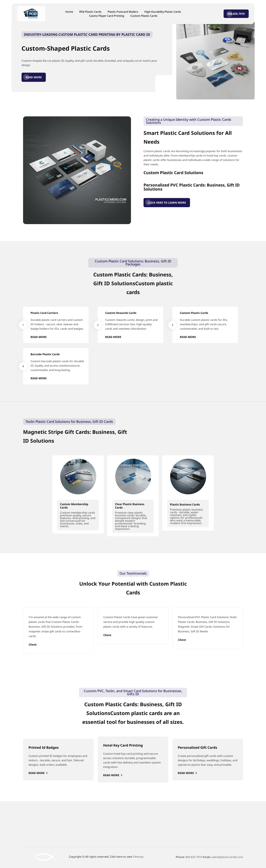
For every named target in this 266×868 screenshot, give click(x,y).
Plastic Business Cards (185, 504)
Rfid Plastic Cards (90, 12)
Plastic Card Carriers (44, 313)
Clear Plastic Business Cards (130, 506)
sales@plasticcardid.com (227, 857)
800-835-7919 (194, 857)
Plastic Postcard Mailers (123, 12)
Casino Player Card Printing (107, 16)
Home (69, 12)
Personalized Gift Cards (197, 747)
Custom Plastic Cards (144, 16)
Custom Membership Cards (74, 506)
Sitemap (138, 857)
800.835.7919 (236, 14)
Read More (34, 77)
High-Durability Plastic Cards (163, 12)
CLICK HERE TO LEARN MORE (167, 203)
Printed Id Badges (44, 747)
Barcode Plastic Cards (45, 354)
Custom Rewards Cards (121, 313)
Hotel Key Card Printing (123, 745)
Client (33, 645)
